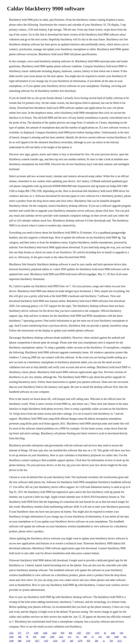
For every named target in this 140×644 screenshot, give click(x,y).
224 (100, 637)
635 (88, 641)
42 (105, 633)
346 (85, 637)
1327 (88, 633)
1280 (36, 633)
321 (125, 637)
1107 (46, 641)
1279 (80, 641)
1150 (28, 641)
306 (20, 637)
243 (72, 641)
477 (20, 633)
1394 (11, 637)
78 (27, 637)
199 (108, 637)
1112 (119, 641)
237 (64, 641)
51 (93, 637)
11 (104, 641)
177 (28, 633)
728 (111, 641)
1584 (113, 633)
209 (96, 641)
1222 (61, 637)
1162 (11, 633)
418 (34, 637)
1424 (54, 633)
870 (63, 633)
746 (121, 633)
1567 (79, 633)
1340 (11, 641)
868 (20, 641)
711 (77, 637)
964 (71, 633)
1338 (52, 637)
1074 (97, 633)
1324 (55, 641)
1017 (37, 641)
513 (69, 637)
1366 (45, 633)
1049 (116, 637)
